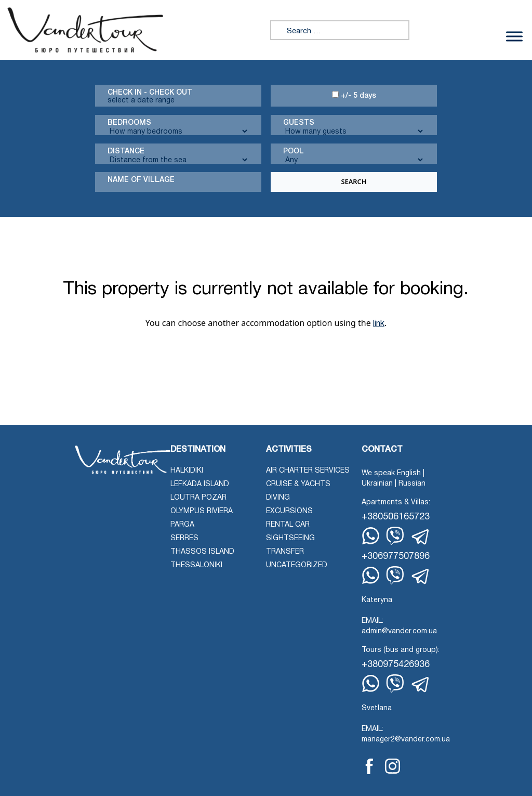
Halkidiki (187, 471)
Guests (299, 123)
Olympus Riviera (202, 511)
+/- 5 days (354, 95)
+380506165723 (396, 517)
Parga (182, 525)
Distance (126, 152)
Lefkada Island (200, 484)
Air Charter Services (308, 471)
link (379, 324)
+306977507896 (396, 557)
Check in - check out (150, 93)
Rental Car (288, 525)
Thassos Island (202, 552)
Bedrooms (129, 123)
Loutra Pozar (198, 498)
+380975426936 (396, 665)
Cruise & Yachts (298, 484)
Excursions (289, 511)
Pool (294, 152)
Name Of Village (141, 180)
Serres (184, 538)
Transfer (285, 552)
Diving (278, 498)
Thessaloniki (196, 565)
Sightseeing (290, 538)
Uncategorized (297, 565)
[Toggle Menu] (514, 36)
